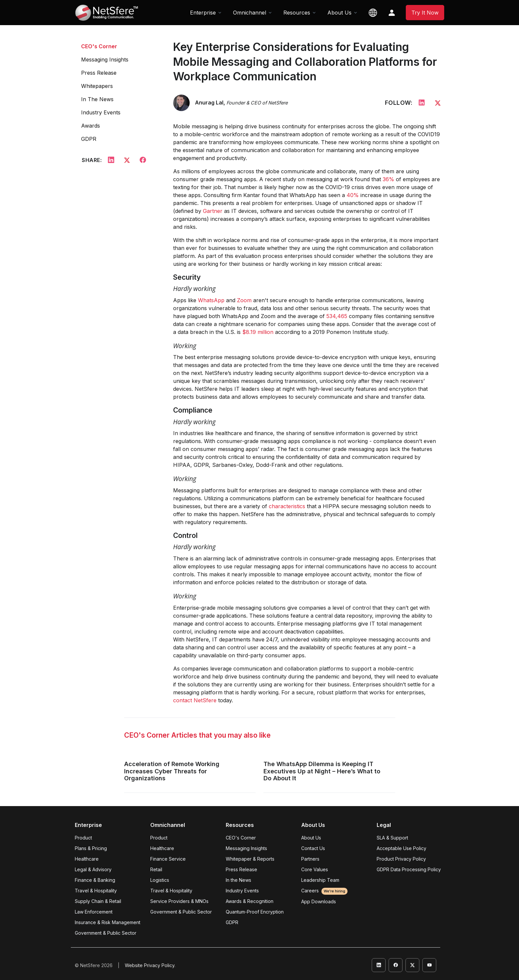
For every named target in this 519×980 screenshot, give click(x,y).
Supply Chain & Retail (98, 901)
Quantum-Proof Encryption (255, 912)
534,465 (337, 316)
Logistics (160, 880)
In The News (97, 99)
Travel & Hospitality (96, 891)
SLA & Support (392, 838)
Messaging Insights (105, 60)
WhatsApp (211, 300)
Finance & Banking (95, 880)
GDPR (89, 139)
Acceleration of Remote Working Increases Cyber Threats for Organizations (172, 771)
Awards (91, 126)
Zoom (244, 300)
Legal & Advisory (93, 869)
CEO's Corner (99, 46)
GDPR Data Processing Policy (409, 869)
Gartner (213, 211)
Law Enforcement (94, 912)
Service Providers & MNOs (179, 901)
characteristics (287, 506)
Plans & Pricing (91, 848)
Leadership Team (320, 880)
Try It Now (425, 13)
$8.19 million (258, 332)
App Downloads (319, 901)
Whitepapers (97, 86)
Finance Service (168, 859)
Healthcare (87, 859)
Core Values (315, 869)
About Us (311, 838)
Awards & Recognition (250, 901)
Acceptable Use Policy (401, 848)
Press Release (99, 73)
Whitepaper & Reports (250, 859)
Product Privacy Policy (401, 859)
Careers (324, 891)
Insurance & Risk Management (108, 922)
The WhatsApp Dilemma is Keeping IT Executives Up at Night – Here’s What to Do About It (322, 771)
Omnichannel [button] (250, 13)
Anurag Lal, (241, 102)
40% (353, 195)
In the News (238, 880)
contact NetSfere (195, 700)
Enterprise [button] (203, 13)
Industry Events (101, 112)
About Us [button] (339, 13)
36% (388, 179)
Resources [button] (297, 13)
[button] (373, 13)
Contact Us (313, 848)
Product (83, 838)
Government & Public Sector (106, 933)
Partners (310, 859)
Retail (156, 869)
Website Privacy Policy (150, 965)
